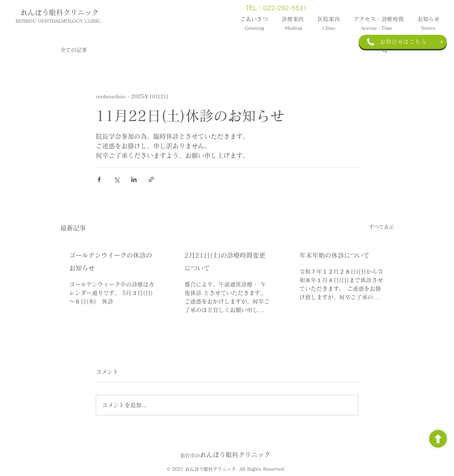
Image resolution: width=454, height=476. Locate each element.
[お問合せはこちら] (403, 42)
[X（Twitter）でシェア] (117, 179)
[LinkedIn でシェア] (134, 179)
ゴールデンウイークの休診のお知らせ (111, 262)
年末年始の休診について (334, 255)
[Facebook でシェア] (99, 179)
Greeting (254, 28)
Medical (294, 28)
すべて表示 (381, 227)
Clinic (329, 28)
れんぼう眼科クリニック (60, 12)
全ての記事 (74, 50)
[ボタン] (438, 439)
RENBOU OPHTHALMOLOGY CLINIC (58, 21)
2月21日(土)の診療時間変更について (225, 262)
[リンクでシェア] (151, 179)
